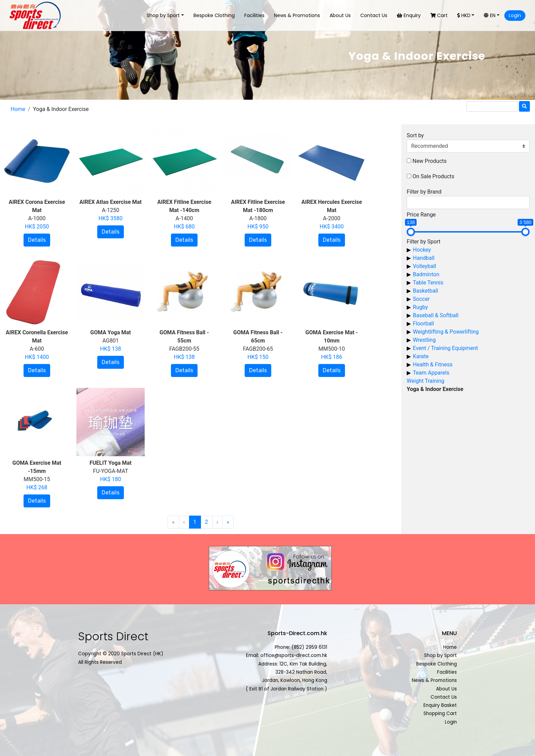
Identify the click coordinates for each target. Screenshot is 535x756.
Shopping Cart (440, 713)
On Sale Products (433, 176)
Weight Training (425, 381)
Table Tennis (428, 283)
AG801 (111, 341)
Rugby (420, 307)
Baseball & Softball (436, 315)
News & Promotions (297, 15)
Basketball (425, 291)
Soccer (421, 299)
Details (37, 240)
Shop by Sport (163, 15)
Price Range (421, 215)
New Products (430, 161)
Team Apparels (431, 373)
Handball (424, 258)
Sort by (415, 135)
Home (18, 109)
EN (490, 15)
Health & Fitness (433, 365)
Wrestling (424, 340)
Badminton (426, 274)
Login (515, 15)
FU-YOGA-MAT (110, 471)
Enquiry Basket (440, 705)
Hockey (422, 250)
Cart (439, 15)
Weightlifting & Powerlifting (446, 332)
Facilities (254, 15)
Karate (421, 356)
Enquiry (409, 15)
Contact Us (374, 15)
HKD (464, 15)
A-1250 (111, 210)
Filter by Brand (424, 192)
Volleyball (424, 266)
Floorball (423, 324)
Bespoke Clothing (214, 15)
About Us (340, 15)
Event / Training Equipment (445, 348)
